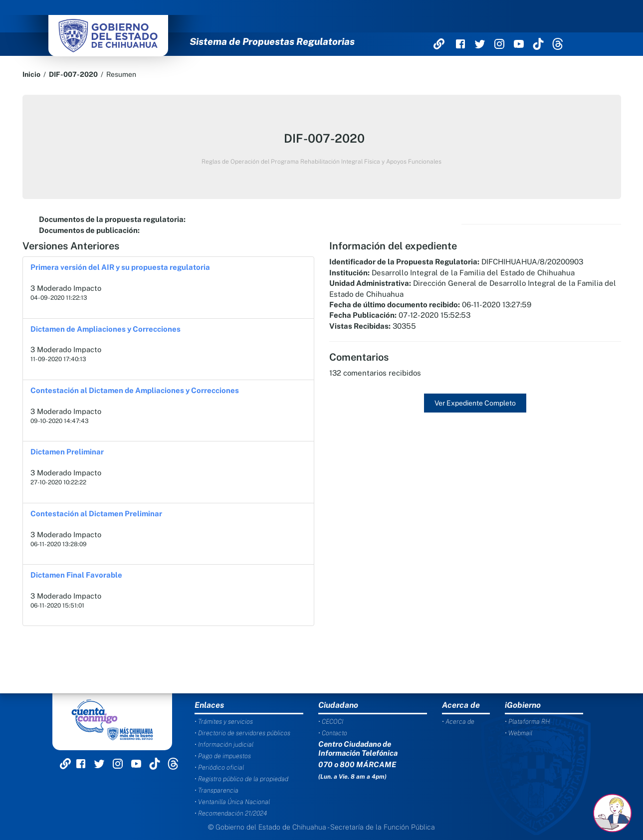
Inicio (31, 74)
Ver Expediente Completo (475, 403)
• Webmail (519, 733)
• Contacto (333, 733)
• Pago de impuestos (223, 756)
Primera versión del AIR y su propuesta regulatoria (120, 267)
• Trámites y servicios (224, 722)
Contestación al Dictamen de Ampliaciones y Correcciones (135, 390)
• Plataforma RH (527, 722)
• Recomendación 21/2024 (231, 813)
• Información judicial (224, 744)
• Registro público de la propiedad (241, 779)
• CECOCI (331, 722)
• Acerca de (458, 722)
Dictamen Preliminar (67, 452)
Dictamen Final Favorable (76, 575)
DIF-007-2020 (73, 74)
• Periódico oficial (219, 767)
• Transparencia (216, 790)
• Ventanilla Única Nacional (232, 802)
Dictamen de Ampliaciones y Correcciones (106, 329)
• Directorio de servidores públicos (242, 733)
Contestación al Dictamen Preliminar (96, 514)
